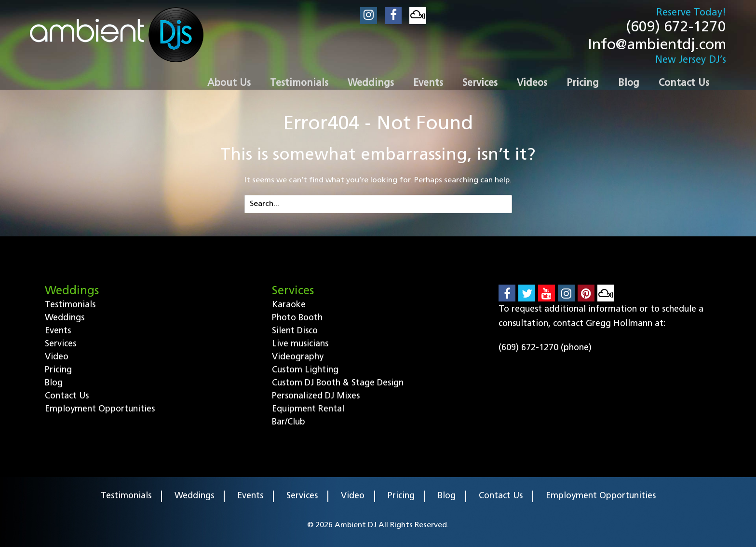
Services (61, 344)
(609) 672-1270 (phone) (545, 348)
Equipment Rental (308, 409)
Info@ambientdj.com (657, 46)
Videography (298, 357)
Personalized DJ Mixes (316, 396)
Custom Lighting (305, 370)
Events (58, 331)
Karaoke (289, 305)
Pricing (58, 370)
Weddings (65, 318)
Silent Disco (295, 331)
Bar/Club (289, 422)
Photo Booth (297, 318)
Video (57, 357)
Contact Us (67, 396)
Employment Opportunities (100, 409)
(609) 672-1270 (676, 28)
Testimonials (70, 305)
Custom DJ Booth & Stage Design (338, 383)
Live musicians (300, 344)
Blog (54, 383)
